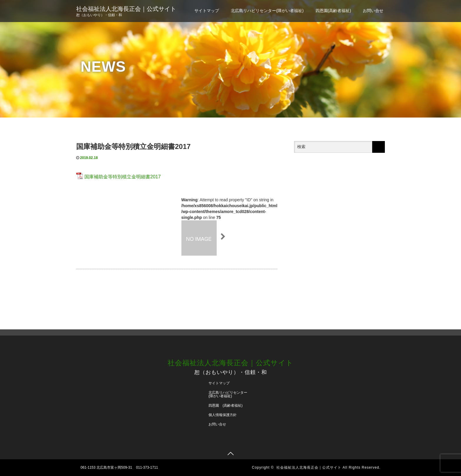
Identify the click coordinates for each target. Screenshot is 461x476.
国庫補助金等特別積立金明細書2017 (123, 177)
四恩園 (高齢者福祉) (226, 405)
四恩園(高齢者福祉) (333, 11)
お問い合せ (373, 11)
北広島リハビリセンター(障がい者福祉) (267, 11)
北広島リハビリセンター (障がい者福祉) (230, 394)
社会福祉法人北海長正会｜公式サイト (126, 9)
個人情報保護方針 (223, 415)
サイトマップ (207, 11)
